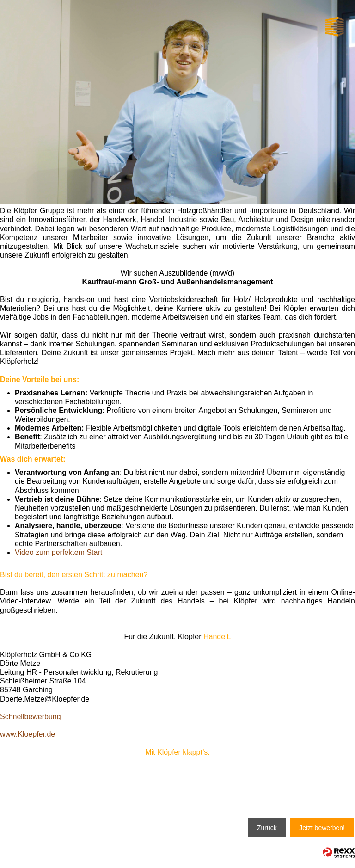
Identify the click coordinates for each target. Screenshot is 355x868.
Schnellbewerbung (31, 717)
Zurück (267, 828)
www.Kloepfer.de (28, 734)
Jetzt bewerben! (322, 828)
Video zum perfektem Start (58, 552)
